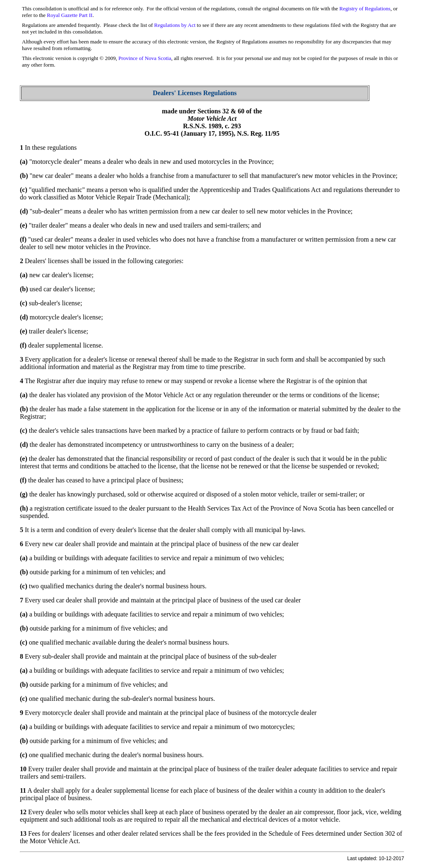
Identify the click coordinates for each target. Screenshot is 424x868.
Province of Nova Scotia (145, 58)
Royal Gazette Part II (70, 15)
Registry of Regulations (365, 8)
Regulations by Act (175, 25)
